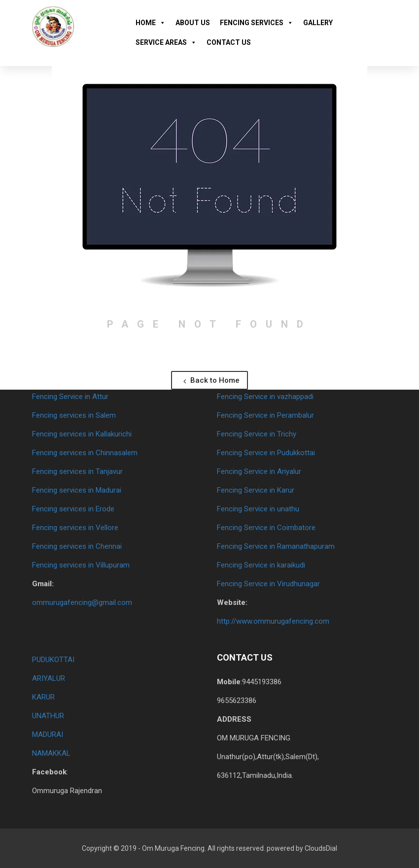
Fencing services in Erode (73, 509)
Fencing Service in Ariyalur (259, 471)
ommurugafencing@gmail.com (82, 602)
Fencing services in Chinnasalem (85, 453)
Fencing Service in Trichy (257, 434)
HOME (151, 23)
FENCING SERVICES (257, 23)
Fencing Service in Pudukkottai (266, 453)
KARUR (43, 697)
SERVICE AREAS (166, 42)
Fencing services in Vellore (75, 528)
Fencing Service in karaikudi (261, 565)
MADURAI (48, 734)
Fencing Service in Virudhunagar (268, 584)
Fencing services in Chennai (77, 546)
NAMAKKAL (51, 753)
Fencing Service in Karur (256, 490)
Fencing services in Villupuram (81, 565)
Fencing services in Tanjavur (77, 471)
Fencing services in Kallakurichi (82, 434)
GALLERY (318, 23)
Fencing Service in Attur (70, 397)
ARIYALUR (49, 678)
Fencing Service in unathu (258, 509)
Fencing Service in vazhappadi (265, 397)
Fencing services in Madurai (77, 490)
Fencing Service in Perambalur (265, 415)
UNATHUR (48, 716)
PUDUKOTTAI (53, 660)
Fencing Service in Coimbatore (266, 528)
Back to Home (211, 380)
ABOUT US (193, 23)
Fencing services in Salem (74, 415)
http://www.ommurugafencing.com (273, 621)
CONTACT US (229, 42)
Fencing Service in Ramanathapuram (276, 546)
